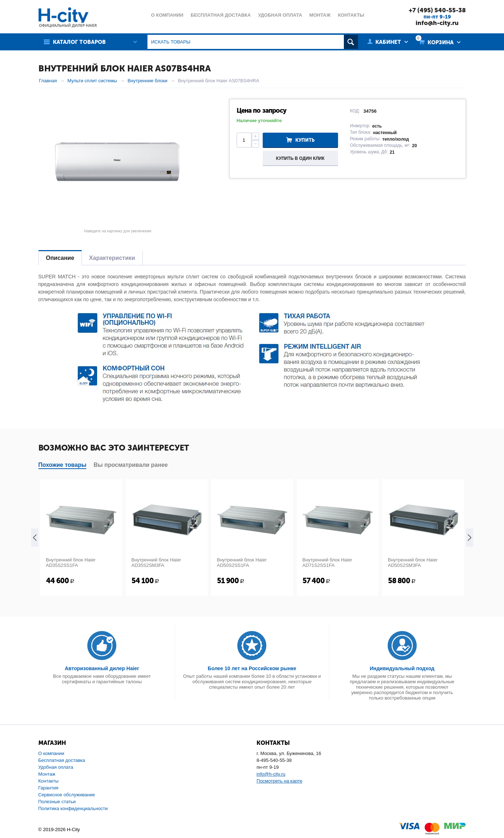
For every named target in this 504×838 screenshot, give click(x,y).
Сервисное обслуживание (67, 795)
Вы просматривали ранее (131, 465)
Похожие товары (63, 465)
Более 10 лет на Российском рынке (252, 668)
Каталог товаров (79, 42)
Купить (305, 140)
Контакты (49, 781)
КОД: (355, 111)
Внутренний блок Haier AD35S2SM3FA (156, 563)
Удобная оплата (56, 767)
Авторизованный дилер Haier (102, 668)
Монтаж (47, 774)
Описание (60, 258)
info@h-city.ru (437, 23)
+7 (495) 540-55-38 (437, 10)
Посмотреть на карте (279, 781)
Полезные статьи (57, 802)
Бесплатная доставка (62, 760)
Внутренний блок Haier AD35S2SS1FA (71, 563)
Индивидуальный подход (402, 668)
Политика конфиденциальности (73, 808)
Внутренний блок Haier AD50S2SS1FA (242, 563)
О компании (51, 753)
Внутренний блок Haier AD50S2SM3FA (413, 563)
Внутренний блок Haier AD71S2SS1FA (327, 563)
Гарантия (48, 788)
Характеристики (112, 258)
